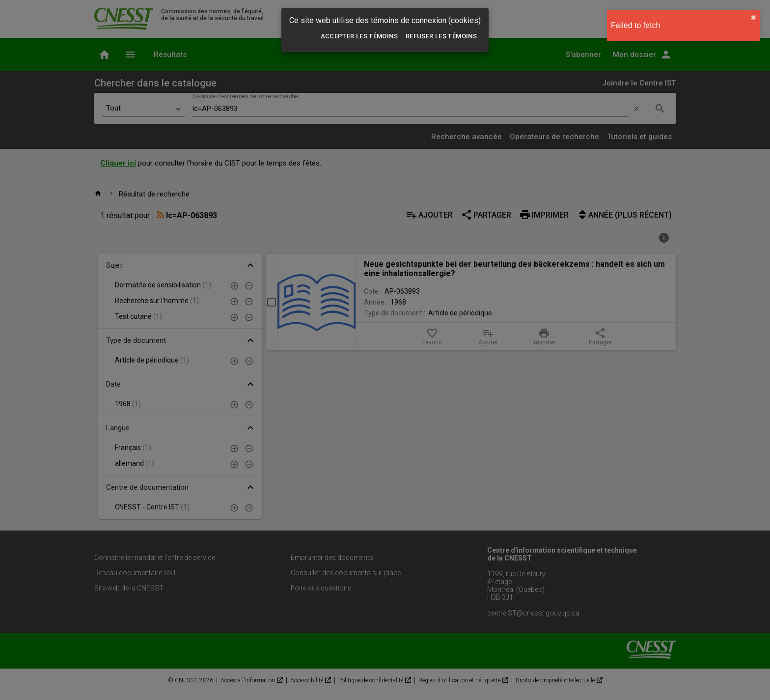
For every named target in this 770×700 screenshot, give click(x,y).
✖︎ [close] (753, 18)
